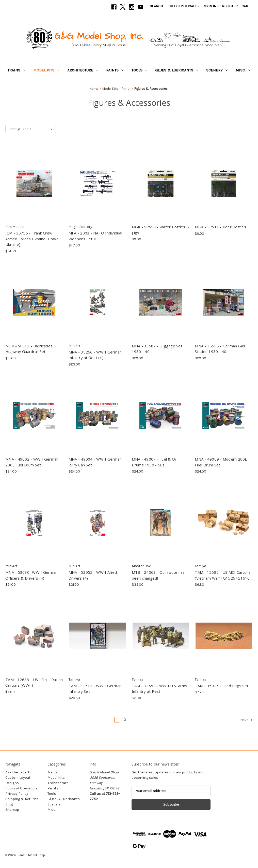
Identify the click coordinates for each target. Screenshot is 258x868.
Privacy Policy (17, 794)
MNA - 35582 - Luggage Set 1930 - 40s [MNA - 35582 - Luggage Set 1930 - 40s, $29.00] (157, 349)
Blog (9, 804)
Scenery (217, 70)
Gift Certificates (183, 6)
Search (156, 6)
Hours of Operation (21, 788)
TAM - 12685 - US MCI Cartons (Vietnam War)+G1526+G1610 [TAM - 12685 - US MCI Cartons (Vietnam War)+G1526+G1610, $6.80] (223, 575)
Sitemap (12, 810)
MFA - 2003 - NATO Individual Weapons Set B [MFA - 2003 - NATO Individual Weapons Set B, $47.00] (95, 236)
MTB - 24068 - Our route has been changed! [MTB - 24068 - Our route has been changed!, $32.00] (158, 575)
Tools (139, 70)
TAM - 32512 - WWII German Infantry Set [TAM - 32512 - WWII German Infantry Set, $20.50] (95, 689)
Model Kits (46, 70)
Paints (115, 70)
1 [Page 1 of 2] (117, 720)
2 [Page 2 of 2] (125, 720)
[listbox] (39, 129)
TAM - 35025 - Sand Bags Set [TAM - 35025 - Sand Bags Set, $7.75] (222, 686)
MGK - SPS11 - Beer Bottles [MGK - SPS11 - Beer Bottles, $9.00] (220, 227)
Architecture (83, 70)
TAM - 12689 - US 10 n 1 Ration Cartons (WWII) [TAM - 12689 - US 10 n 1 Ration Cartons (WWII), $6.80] (34, 682)
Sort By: (14, 129)
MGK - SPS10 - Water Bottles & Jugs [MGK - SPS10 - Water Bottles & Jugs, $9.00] (160, 230)
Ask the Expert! (18, 772)
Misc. (243, 70)
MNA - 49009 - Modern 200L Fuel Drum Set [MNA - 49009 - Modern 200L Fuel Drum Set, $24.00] (221, 462)
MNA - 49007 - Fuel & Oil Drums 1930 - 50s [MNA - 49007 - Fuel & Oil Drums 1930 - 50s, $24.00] (154, 462)
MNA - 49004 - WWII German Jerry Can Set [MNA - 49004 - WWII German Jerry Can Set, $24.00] (95, 462)
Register (230, 6)
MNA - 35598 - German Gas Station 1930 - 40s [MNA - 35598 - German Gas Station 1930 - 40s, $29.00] (220, 349)
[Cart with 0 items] (246, 6)
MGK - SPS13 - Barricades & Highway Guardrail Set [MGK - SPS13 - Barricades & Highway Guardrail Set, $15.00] (31, 349)
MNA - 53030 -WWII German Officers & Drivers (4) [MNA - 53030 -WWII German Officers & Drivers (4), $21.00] (31, 575)
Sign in (210, 6)
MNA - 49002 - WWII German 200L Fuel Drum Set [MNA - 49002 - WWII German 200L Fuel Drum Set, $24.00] (32, 462)
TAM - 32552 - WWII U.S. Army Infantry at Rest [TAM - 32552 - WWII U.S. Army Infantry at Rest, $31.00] (160, 689)
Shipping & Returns (22, 799)
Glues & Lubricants (177, 70)
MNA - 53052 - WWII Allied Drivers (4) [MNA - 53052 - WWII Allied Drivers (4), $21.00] (93, 575)
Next (246, 720)
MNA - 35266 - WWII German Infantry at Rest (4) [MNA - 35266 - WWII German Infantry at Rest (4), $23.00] (95, 355)
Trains (16, 70)
